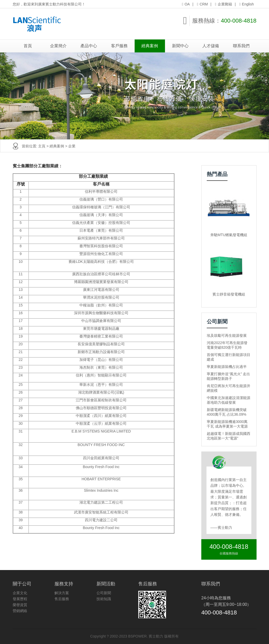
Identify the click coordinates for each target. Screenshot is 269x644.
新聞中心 (180, 46)
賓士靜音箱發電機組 (229, 294)
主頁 (42, 146)
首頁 (28, 46)
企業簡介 (58, 46)
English (246, 4)
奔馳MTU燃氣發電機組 (229, 235)
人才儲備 (211, 46)
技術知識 (104, 599)
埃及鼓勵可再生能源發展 (227, 335)
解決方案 (62, 593)
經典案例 (150, 46)
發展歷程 (20, 599)
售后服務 (62, 599)
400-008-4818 (239, 21)
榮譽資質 (20, 605)
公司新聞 (104, 593)
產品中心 (89, 46)
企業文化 (20, 593)
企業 (72, 146)
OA (186, 4)
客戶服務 (119, 46)
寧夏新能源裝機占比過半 (227, 367)
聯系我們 (241, 46)
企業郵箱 (224, 4)
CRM (202, 4)
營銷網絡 (20, 611)
